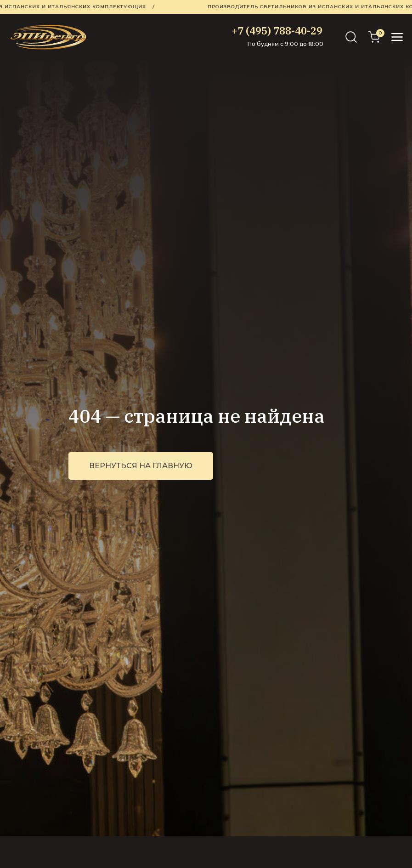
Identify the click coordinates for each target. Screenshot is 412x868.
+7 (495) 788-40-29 (277, 31)
